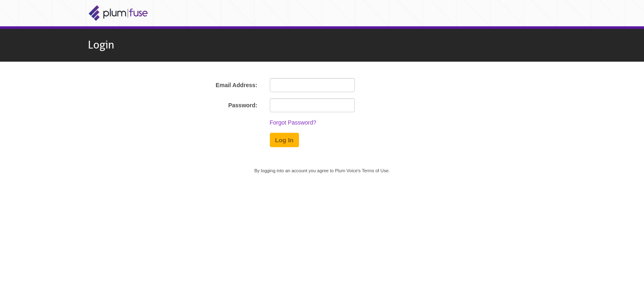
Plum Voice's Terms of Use (361, 171)
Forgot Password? (293, 123)
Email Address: (236, 85)
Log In (284, 140)
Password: (243, 105)
